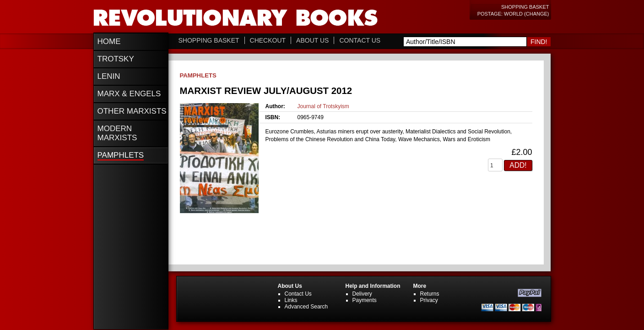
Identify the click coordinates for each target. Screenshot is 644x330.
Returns (430, 294)
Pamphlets (198, 75)
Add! (518, 165)
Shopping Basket (525, 7)
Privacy (429, 300)
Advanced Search (306, 307)
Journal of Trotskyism (323, 106)
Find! (539, 42)
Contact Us (360, 40)
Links (291, 300)
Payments (365, 300)
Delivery (362, 294)
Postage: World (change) (513, 14)
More (420, 286)
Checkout (268, 40)
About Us (312, 40)
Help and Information (373, 286)
